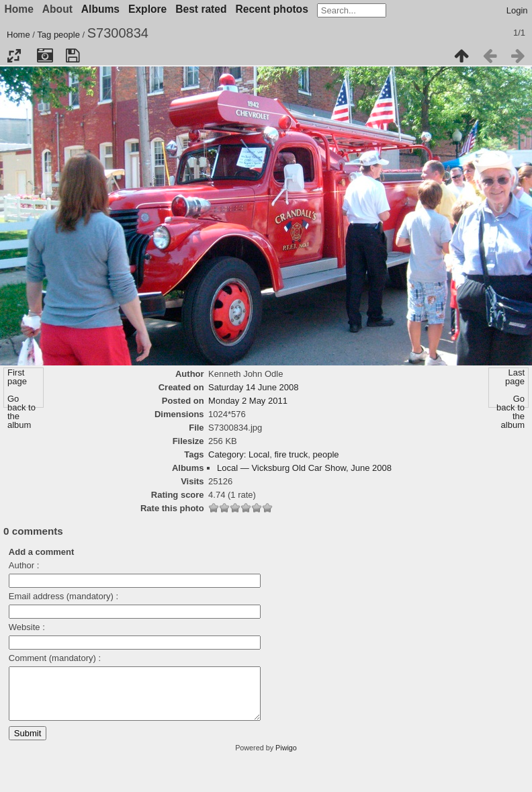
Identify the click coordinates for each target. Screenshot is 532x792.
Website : (27, 627)
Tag (44, 35)
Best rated (201, 9)
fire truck (291, 454)
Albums (100, 9)
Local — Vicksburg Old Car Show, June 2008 (304, 468)
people (67, 35)
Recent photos (272, 9)
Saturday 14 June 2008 (253, 387)
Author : (24, 565)
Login (517, 10)
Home (18, 35)
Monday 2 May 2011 (248, 401)
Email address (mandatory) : (63, 596)
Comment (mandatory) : (55, 658)
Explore (147, 9)
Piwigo (286, 758)
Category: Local (239, 454)
